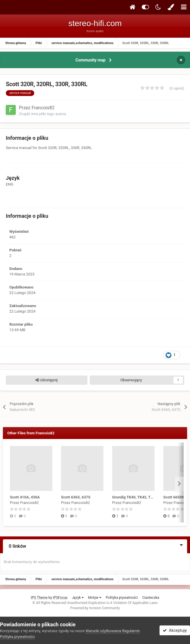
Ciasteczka (151, 598)
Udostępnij (46, 380)
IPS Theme (39, 598)
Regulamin (131, 631)
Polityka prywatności (122, 598)
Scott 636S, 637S (76, 497)
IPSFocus (60, 598)
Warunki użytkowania (103, 631)
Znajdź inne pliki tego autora (42, 114)
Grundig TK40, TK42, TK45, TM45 (141, 497)
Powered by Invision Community (95, 608)
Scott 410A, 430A (25, 497)
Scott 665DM (174, 497)
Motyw (95, 598)
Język (78, 598)
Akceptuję (175, 630)
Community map (90, 60)
